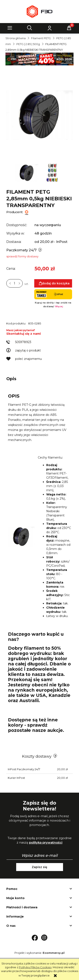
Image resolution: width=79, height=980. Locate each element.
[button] (10, 28)
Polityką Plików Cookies (35, 967)
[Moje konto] (49, 28)
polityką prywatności (46, 842)
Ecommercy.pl (54, 953)
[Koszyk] (69, 28)
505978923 (23, 342)
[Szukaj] (30, 28)
